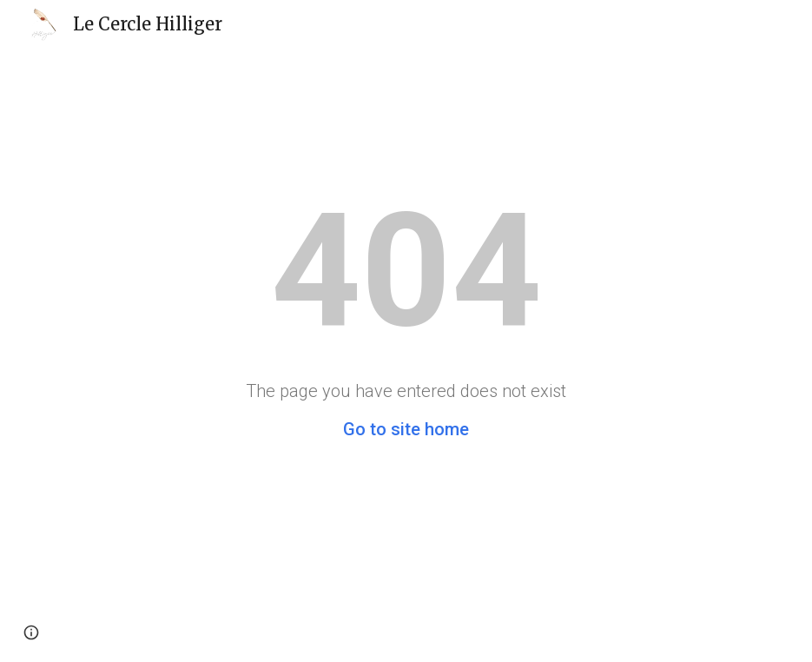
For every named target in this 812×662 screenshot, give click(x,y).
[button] (31, 632)
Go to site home (406, 429)
